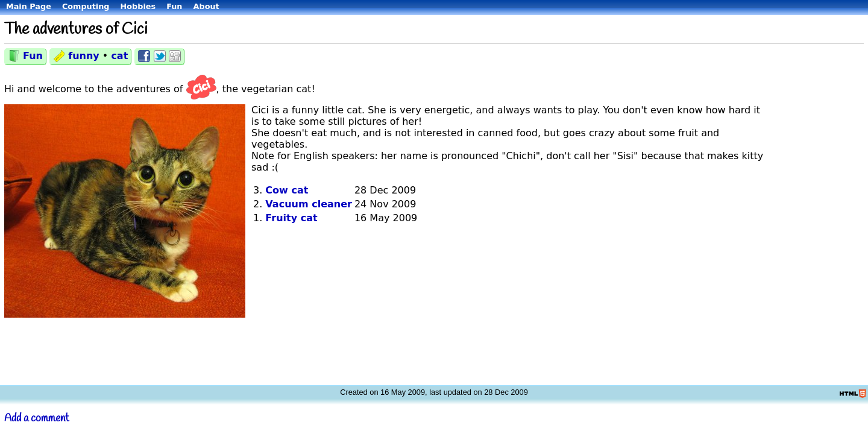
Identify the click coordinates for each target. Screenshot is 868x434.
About (206, 6)
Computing (86, 6)
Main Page (29, 6)
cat (119, 56)
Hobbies (138, 6)
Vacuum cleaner (309, 204)
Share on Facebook (144, 56)
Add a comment (37, 419)
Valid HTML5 (853, 394)
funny (84, 56)
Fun (174, 6)
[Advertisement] (817, 199)
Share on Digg (175, 56)
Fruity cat (291, 218)
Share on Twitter (160, 56)
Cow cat (287, 190)
